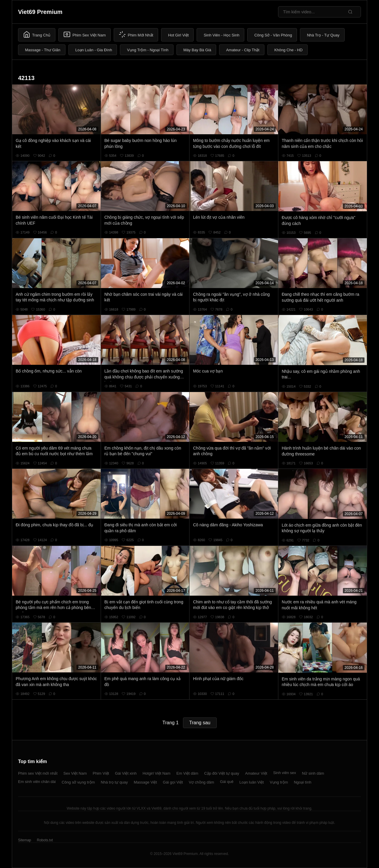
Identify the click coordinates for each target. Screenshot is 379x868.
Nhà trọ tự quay (114, 782)
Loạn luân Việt (252, 782)
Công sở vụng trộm (78, 782)
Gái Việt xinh (126, 773)
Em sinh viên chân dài (37, 782)
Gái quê (227, 782)
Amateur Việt (256, 773)
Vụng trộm (279, 782)
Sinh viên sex (284, 773)
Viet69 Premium (40, 12)
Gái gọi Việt (173, 782)
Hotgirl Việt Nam (156, 773)
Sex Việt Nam (75, 773)
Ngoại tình (302, 782)
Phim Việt (101, 773)
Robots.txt (45, 840)
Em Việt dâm (187, 773)
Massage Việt (145, 782)
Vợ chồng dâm (201, 782)
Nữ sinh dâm (313, 773)
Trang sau (200, 723)
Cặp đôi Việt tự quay (222, 773)
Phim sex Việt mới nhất (38, 773)
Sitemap (25, 840)
